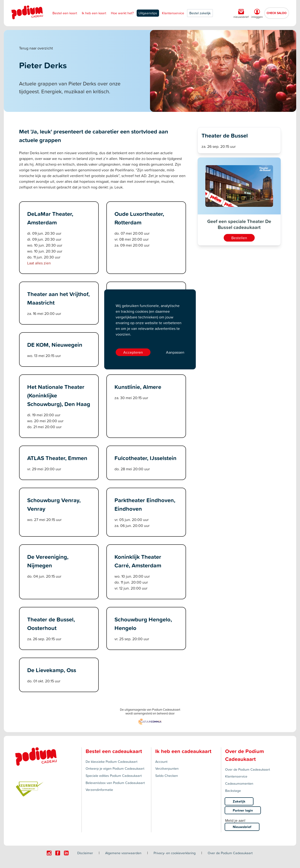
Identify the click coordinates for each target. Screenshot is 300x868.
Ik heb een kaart (94, 13)
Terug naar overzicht (36, 48)
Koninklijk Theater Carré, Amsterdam (138, 561)
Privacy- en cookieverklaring (175, 853)
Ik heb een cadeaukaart (183, 751)
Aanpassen (175, 352)
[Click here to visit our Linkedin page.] (66, 853)
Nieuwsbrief (242, 827)
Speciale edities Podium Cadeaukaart (114, 776)
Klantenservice (173, 13)
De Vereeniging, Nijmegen (48, 561)
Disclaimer (85, 853)
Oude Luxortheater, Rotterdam (139, 218)
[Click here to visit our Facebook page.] (58, 853)
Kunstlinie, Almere (138, 387)
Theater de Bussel (225, 135)
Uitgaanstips (148, 13)
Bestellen (239, 238)
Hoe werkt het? (122, 13)
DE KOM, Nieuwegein (55, 345)
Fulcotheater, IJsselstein (145, 458)
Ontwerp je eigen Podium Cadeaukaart (115, 768)
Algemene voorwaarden (123, 853)
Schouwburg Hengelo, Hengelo (143, 624)
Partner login (243, 810)
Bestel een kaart (65, 13)
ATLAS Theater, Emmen (57, 458)
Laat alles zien (39, 263)
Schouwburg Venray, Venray (54, 504)
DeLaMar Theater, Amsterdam (50, 218)
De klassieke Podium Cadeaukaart (111, 761)
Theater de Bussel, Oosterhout (51, 624)
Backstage (233, 791)
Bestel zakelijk (200, 13)
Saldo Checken (167, 776)
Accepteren (133, 352)
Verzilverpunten (167, 768)
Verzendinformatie (99, 790)
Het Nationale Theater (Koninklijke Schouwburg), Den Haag (59, 395)
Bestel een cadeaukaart (114, 751)
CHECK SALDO (277, 13)
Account (161, 761)
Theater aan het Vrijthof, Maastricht (58, 298)
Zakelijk (239, 801)
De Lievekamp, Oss (52, 670)
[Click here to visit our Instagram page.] (49, 853)
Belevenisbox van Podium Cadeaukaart (115, 783)
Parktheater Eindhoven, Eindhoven (145, 504)
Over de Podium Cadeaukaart (248, 769)
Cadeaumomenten (239, 783)
